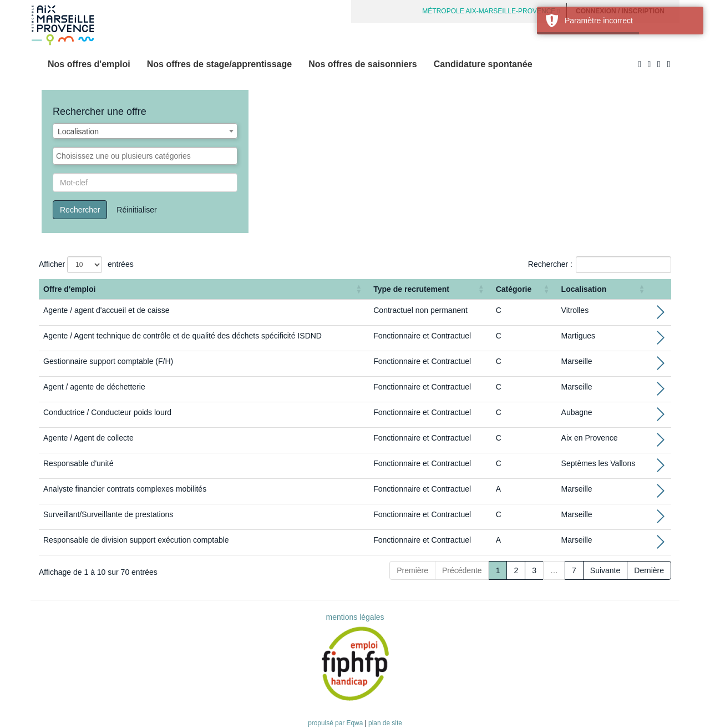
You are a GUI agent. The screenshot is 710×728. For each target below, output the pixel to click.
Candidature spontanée (483, 64)
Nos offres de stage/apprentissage (219, 64)
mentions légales (355, 617)
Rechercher (80, 210)
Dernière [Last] (649, 570)
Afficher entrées (86, 265)
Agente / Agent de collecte (88, 438)
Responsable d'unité (78, 463)
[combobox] (145, 131)
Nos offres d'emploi (89, 64)
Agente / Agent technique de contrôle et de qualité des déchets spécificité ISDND (182, 336)
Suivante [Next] (605, 570)
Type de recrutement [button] (411, 289)
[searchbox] (145, 156)
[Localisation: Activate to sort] (605, 289)
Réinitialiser (136, 210)
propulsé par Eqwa (336, 723)
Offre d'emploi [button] (69, 289)
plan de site (385, 723)
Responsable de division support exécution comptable (136, 540)
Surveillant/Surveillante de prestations (108, 514)
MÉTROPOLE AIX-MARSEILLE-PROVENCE (491, 11)
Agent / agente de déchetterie (94, 387)
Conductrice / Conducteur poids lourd (107, 412)
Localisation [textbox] (78, 132)
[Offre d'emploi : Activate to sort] (204, 289)
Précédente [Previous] (462, 570)
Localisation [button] (584, 289)
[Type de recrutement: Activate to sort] (430, 289)
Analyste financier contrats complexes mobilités (125, 489)
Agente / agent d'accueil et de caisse (106, 310)
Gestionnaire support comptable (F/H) (108, 361)
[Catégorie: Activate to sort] (524, 289)
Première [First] (412, 570)
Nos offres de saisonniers (363, 64)
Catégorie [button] (514, 289)
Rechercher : (550, 264)
